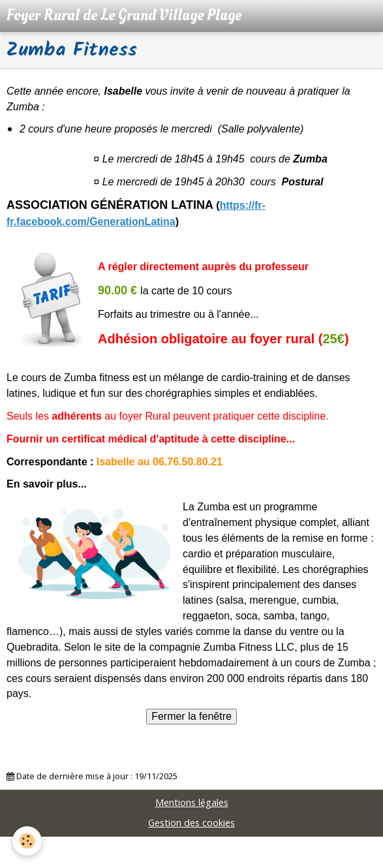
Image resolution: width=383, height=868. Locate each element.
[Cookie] (28, 841)
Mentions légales (192, 802)
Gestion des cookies (191, 823)
